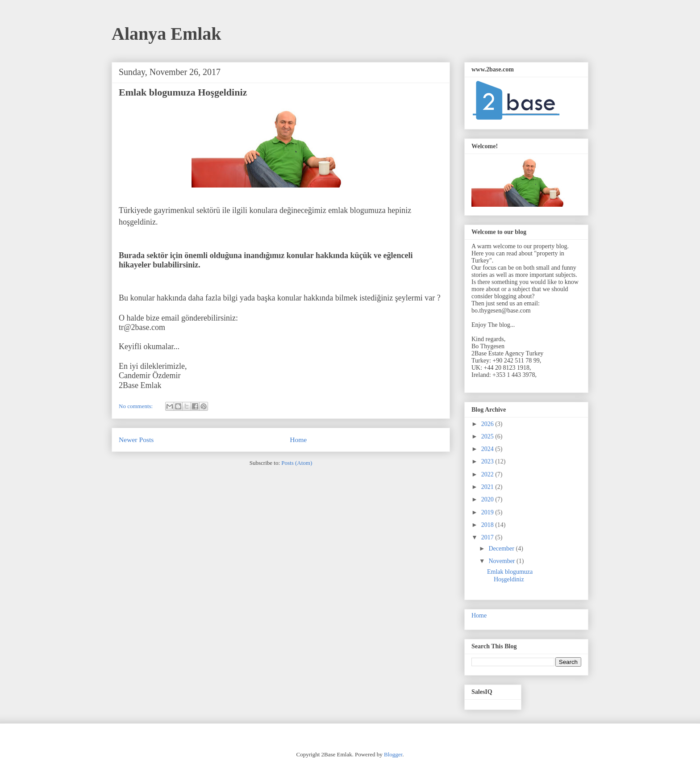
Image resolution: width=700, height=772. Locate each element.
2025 (488, 436)
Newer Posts (136, 440)
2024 (488, 449)
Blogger (393, 754)
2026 (488, 424)
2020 (488, 499)
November (502, 561)
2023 (488, 461)
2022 (488, 474)
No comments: (136, 406)
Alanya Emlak (167, 34)
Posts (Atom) (297, 463)
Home (298, 440)
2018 (488, 525)
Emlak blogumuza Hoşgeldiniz (183, 92)
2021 (488, 487)
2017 (488, 537)
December (502, 549)
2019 (488, 512)
